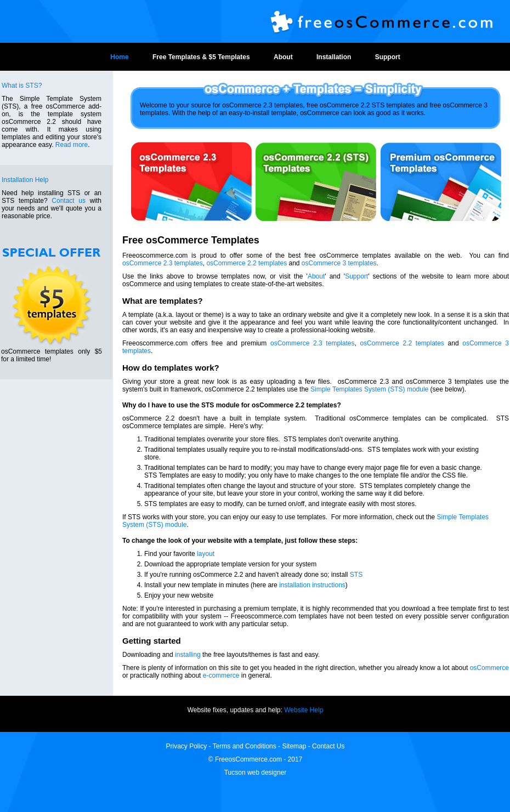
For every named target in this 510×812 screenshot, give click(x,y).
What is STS (20, 86)
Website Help (304, 710)
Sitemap (294, 746)
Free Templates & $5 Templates (201, 57)
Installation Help (25, 180)
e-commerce (221, 675)
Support (388, 57)
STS (356, 575)
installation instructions (312, 585)
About (283, 57)
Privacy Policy (188, 746)
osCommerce (489, 668)
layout (206, 554)
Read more (72, 145)
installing (188, 655)
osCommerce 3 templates (339, 263)
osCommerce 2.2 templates (246, 263)
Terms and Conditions (245, 746)
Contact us (69, 201)
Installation (334, 57)
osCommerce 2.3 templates (163, 263)
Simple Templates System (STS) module (369, 389)
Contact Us (328, 746)
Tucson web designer (256, 773)
